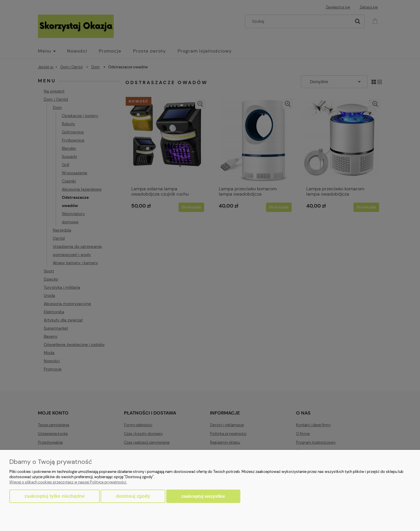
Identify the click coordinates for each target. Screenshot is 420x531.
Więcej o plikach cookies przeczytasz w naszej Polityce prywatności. (68, 482)
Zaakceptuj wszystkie (203, 496)
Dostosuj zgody (133, 496)
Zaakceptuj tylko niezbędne (55, 496)
